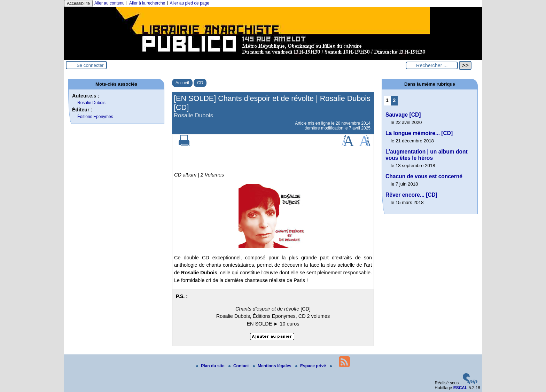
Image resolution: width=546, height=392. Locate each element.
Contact (239, 366)
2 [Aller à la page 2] (394, 100)
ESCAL (461, 388)
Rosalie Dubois (91, 103)
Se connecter (90, 65)
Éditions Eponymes (95, 117)
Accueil (182, 83)
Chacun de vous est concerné (424, 176)
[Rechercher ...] (432, 65)
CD (200, 83)
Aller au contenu (110, 3)
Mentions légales (273, 366)
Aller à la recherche (147, 3)
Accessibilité (78, 3)
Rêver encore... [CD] (411, 195)
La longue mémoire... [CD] (419, 133)
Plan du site (211, 366)
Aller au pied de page (189, 3)
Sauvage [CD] (403, 115)
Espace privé (311, 366)
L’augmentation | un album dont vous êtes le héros (427, 155)
